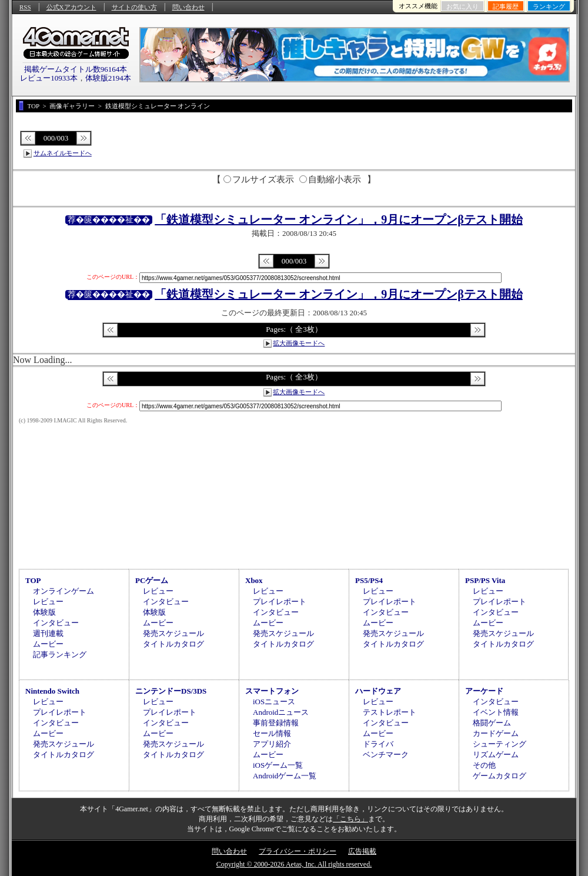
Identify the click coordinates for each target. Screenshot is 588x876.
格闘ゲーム (492, 723)
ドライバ (378, 744)
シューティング (500, 744)
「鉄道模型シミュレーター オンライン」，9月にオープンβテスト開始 (339, 219)
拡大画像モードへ (299, 343)
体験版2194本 (108, 78)
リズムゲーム (496, 755)
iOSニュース (274, 702)
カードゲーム (496, 733)
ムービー (48, 644)
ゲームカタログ (500, 776)
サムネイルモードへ (63, 153)
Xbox (254, 580)
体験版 (44, 612)
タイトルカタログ (173, 644)
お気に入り (462, 6)
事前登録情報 (276, 723)
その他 (484, 765)
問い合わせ (188, 7)
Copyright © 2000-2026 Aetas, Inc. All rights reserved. (294, 864)
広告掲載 (362, 851)
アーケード (484, 691)
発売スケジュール (173, 633)
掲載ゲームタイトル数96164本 (76, 69)
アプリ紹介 (272, 744)
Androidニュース (281, 712)
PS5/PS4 (369, 580)
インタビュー (56, 623)
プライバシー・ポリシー (298, 851)
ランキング (549, 6)
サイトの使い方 (134, 7)
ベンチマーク (386, 755)
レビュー (48, 602)
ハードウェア (378, 691)
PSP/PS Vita (485, 580)
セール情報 (272, 733)
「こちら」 (350, 819)
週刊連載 (48, 633)
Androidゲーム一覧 (285, 776)
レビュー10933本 (49, 78)
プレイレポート (280, 602)
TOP (33, 580)
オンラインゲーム (64, 591)
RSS (25, 7)
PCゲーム (152, 580)
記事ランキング (60, 654)
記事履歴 (506, 6)
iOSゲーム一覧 (278, 765)
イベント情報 (496, 712)
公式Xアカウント (71, 7)
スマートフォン (272, 691)
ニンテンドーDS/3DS (171, 691)
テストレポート (390, 712)
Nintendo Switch (52, 691)
